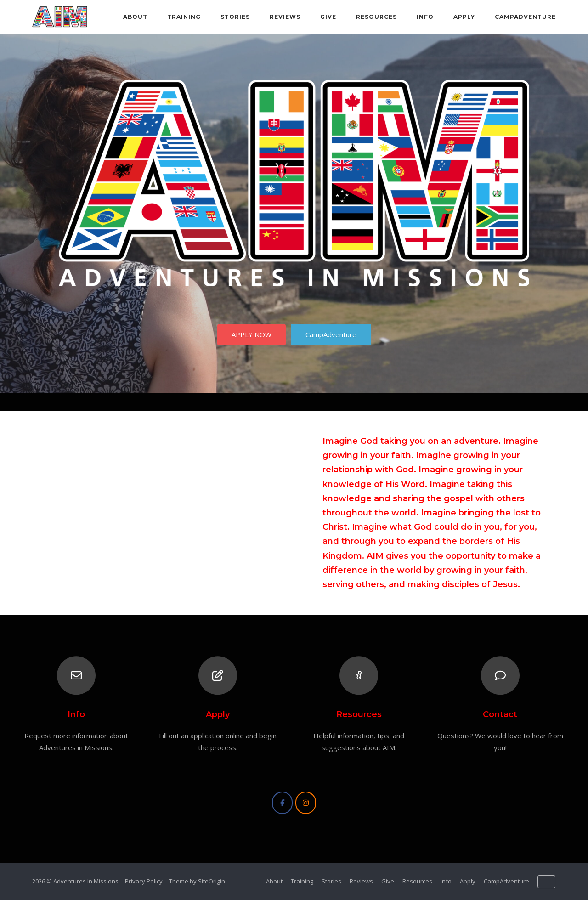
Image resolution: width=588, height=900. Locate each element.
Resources (376, 17)
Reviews (285, 17)
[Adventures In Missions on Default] (546, 882)
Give (328, 17)
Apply (464, 17)
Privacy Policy (144, 881)
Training (184, 17)
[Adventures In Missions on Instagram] (306, 803)
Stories (235, 17)
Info (425, 17)
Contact (500, 714)
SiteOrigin (212, 881)
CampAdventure (525, 17)
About (135, 17)
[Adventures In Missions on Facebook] (282, 803)
